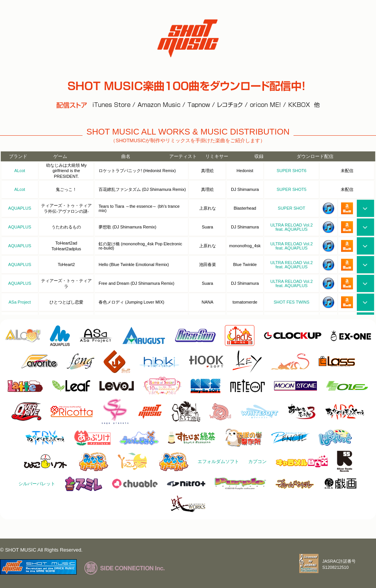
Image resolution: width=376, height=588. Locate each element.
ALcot (20, 171)
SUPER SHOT (292, 208)
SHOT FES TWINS (291, 302)
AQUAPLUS (20, 208)
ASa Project (20, 302)
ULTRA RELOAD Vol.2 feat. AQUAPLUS (292, 227)
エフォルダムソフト (218, 462)
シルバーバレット (37, 484)
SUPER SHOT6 (292, 171)
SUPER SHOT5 (292, 189)
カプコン (257, 462)
